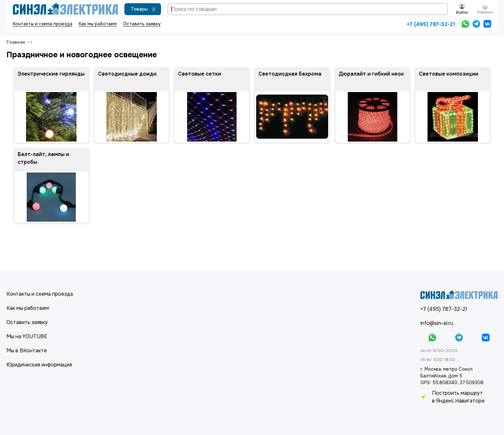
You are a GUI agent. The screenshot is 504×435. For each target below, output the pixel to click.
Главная (16, 42)
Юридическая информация (39, 365)
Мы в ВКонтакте (27, 351)
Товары (144, 9)
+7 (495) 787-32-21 (431, 24)
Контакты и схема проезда (43, 24)
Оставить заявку (142, 24)
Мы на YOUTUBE (27, 336)
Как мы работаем (98, 24)
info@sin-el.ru (437, 323)
